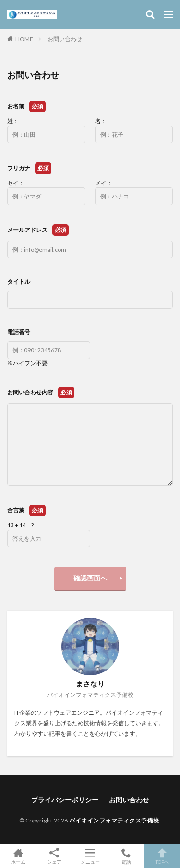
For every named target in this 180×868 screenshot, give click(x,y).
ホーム (18, 856)
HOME (24, 39)
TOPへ (162, 856)
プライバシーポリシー (65, 800)
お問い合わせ (65, 39)
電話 (126, 856)
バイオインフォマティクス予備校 (114, 820)
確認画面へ (90, 578)
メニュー (90, 856)
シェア (54, 856)
